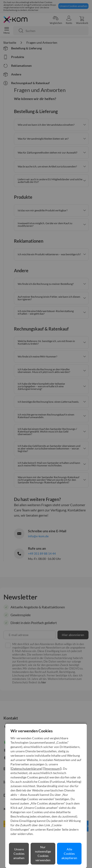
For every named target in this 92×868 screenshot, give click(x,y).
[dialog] (46, 434)
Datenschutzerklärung (26, 769)
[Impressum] (52, 769)
